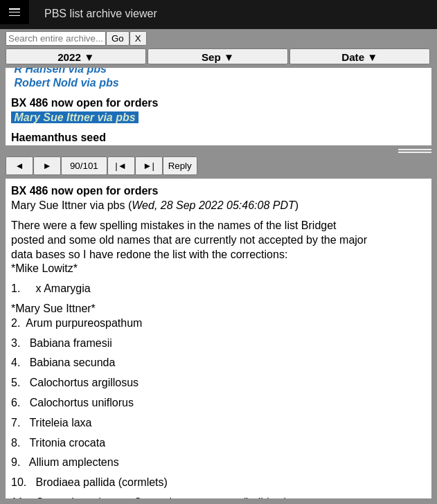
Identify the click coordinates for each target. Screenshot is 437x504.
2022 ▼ (76, 57)
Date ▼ (359, 57)
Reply (180, 166)
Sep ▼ (218, 57)
